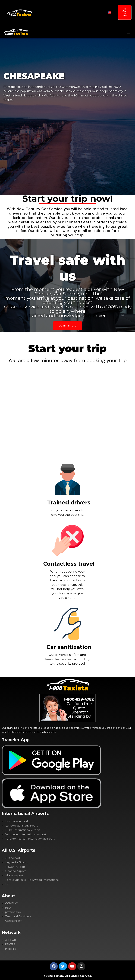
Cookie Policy (13, 921)
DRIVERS (43, 18)
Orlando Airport (16, 871)
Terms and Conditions (18, 917)
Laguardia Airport (16, 862)
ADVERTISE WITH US (82, 18)
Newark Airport (15, 867)
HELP (8, 908)
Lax (7, 884)
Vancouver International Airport (26, 834)
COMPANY (61, 6)
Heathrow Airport (17, 821)
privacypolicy (13, 912)
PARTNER (53, 18)
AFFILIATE (89, 6)
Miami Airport (14, 876)
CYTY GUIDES (66, 18)
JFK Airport (13, 858)
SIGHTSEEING (76, 6)
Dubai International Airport (23, 830)
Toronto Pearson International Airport (30, 839)
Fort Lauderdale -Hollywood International (32, 880)
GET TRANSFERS (46, 6)
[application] (65, 6)
